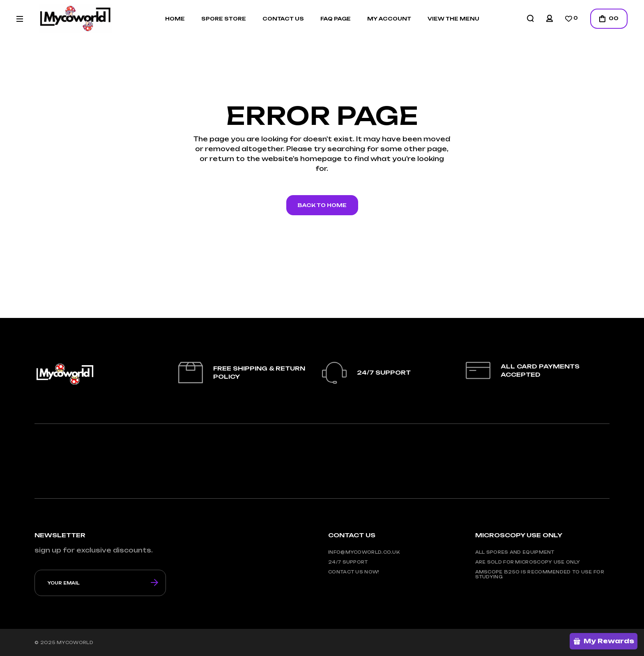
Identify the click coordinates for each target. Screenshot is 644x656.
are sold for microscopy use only (528, 562)
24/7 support (348, 562)
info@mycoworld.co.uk (364, 552)
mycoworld (75, 642)
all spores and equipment (515, 552)
